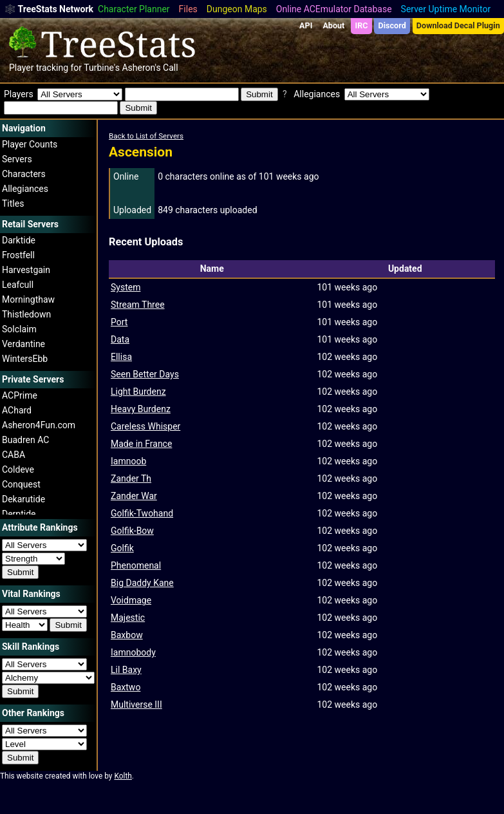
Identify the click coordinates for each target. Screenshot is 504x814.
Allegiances (25, 189)
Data (120, 339)
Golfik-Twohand (142, 513)
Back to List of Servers (146, 136)
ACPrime (20, 395)
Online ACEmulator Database (334, 9)
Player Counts (30, 144)
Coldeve (18, 469)
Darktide (19, 240)
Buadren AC (25, 440)
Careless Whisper (145, 426)
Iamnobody (133, 652)
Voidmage (131, 600)
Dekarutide (23, 499)
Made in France (141, 444)
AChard (17, 410)
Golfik (122, 548)
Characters (24, 174)
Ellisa (121, 357)
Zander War (134, 496)
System (126, 287)
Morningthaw (28, 299)
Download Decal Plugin (458, 25)
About (333, 25)
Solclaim (19, 329)
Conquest (21, 484)
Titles (13, 203)
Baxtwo (126, 687)
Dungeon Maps (237, 9)
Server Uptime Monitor (446, 9)
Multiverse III (136, 705)
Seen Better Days (145, 374)
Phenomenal (136, 565)
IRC (361, 25)
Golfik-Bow (132, 531)
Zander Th (131, 478)
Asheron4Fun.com (39, 425)
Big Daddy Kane (142, 583)
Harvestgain (26, 270)
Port (119, 322)
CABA (14, 455)
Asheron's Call (150, 68)
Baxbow (127, 635)
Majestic (128, 618)
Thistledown (26, 314)
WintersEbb (25, 359)
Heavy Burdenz (141, 409)
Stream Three (138, 305)
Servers (17, 159)
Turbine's (102, 68)
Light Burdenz (138, 392)
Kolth (123, 776)
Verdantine (23, 344)
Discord (392, 25)
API (306, 25)
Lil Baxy (126, 670)
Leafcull (18, 285)
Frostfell (18, 255)
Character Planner (134, 9)
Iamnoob (128, 461)
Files (188, 9)
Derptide (19, 514)
